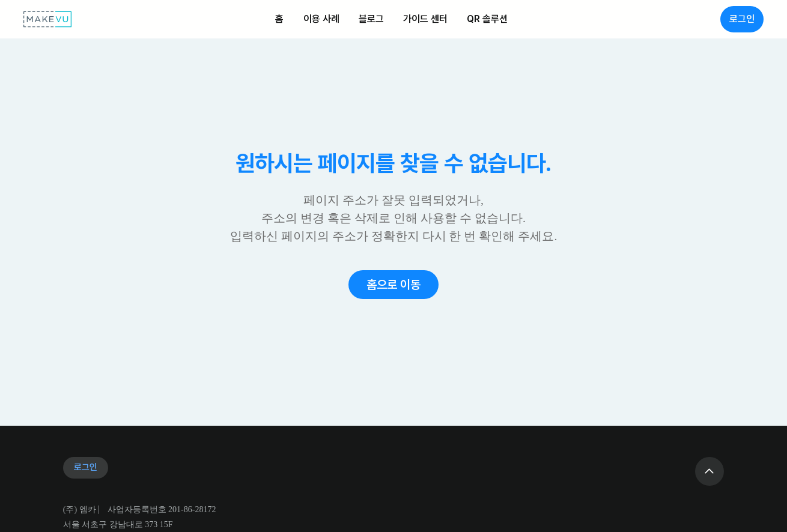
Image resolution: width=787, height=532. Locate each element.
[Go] (710, 471)
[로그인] (742, 19)
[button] (393, 285)
